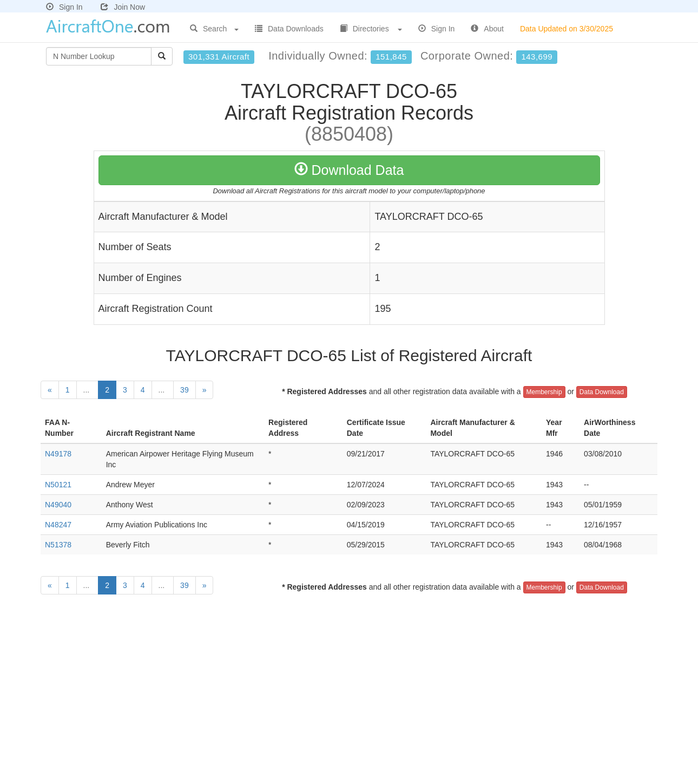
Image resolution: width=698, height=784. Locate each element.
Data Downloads (289, 29)
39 (185, 390)
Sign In (64, 7)
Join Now (123, 7)
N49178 (58, 454)
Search (214, 29)
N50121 (58, 485)
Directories (371, 29)
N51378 (58, 545)
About (487, 29)
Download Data (349, 170)
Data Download (602, 392)
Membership (544, 392)
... (88, 390)
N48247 (58, 525)
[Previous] (50, 390)
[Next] (205, 390)
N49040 (58, 505)
